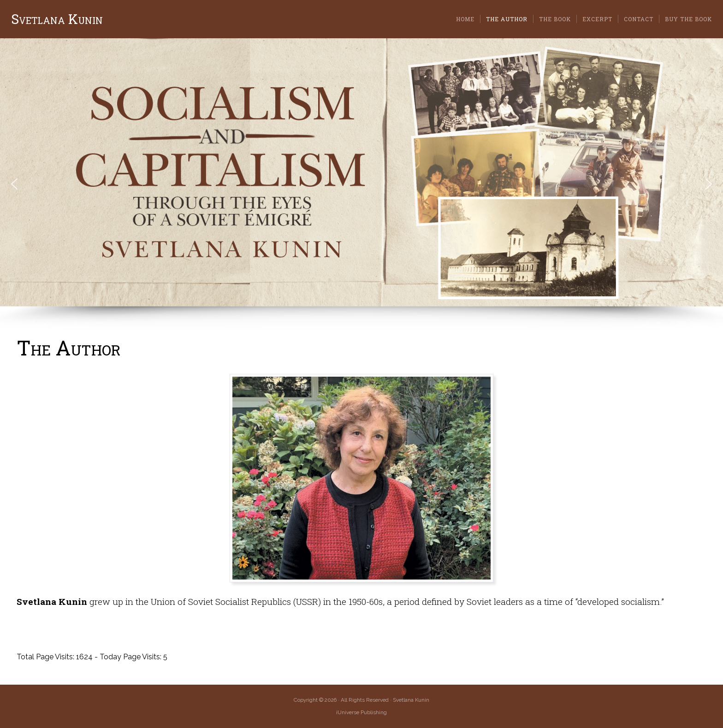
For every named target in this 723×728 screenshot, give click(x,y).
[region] (361, 184)
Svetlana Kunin (57, 19)
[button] (14, 184)
